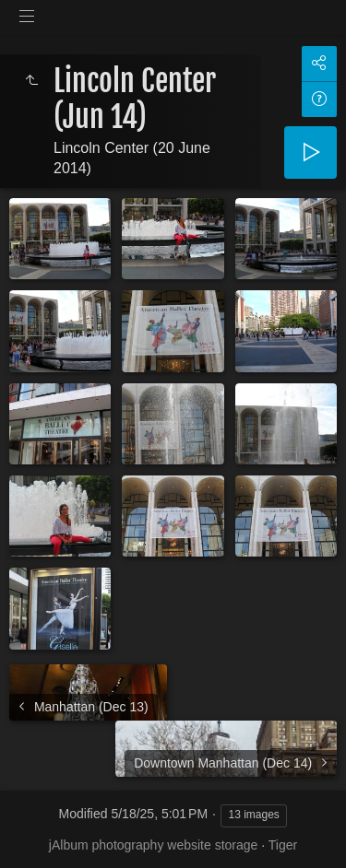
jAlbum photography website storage (153, 845)
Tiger (283, 845)
